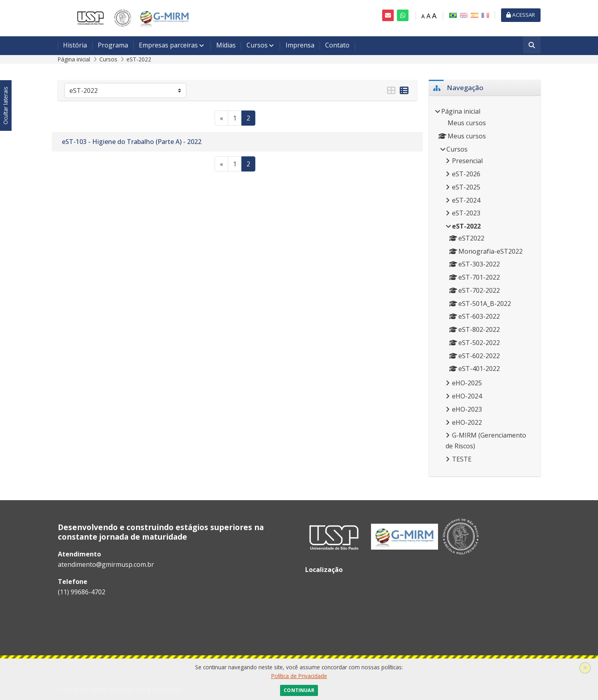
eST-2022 (139, 59)
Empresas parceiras (168, 45)
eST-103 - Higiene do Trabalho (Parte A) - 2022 (132, 142)
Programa (113, 45)
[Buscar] (532, 46)
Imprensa (300, 45)
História (75, 45)
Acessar (521, 15)
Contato (337, 45)
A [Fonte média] (428, 16)
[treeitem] (485, 286)
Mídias (226, 45)
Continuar (299, 690)
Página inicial (74, 59)
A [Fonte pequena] (423, 16)
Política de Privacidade (299, 676)
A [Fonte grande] (434, 16)
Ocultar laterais (5, 106)
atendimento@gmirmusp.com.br (106, 564)
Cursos (257, 45)
